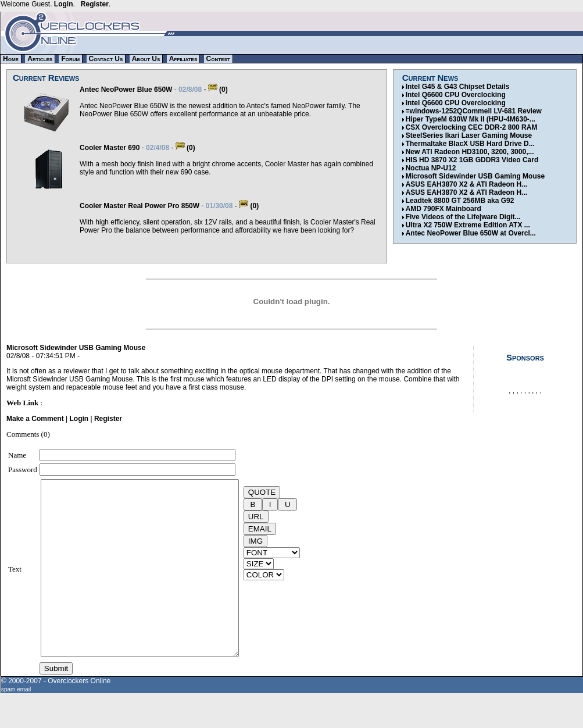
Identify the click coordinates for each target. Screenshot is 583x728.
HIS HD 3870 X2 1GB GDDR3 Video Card (472, 160)
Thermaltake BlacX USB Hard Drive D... (470, 144)
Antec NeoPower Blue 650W (126, 90)
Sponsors (525, 357)
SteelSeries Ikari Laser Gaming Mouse (469, 135)
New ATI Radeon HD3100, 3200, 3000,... (470, 152)
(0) (218, 90)
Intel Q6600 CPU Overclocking (456, 95)
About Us (146, 59)
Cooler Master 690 (110, 148)
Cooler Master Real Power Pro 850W (140, 206)
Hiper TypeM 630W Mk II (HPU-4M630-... (471, 119)
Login (64, 4)
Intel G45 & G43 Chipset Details (458, 87)
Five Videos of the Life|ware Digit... (463, 217)
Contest (218, 59)
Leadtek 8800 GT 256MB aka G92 (460, 201)
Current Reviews (46, 78)
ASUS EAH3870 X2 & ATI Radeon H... (466, 184)
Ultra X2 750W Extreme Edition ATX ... (468, 225)
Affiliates (183, 59)
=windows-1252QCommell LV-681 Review (474, 111)
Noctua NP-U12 (431, 168)
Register (95, 4)
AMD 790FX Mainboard (443, 209)
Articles (40, 59)
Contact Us (106, 59)
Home (11, 59)
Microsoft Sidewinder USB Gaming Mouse (475, 176)
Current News (430, 78)
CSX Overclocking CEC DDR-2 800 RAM (472, 127)
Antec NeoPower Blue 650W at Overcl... (471, 233)
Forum (70, 59)
